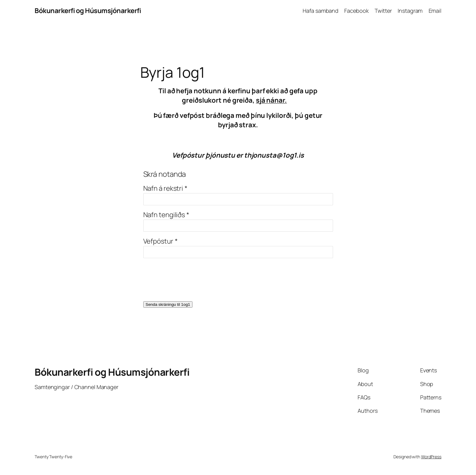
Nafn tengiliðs (164, 215)
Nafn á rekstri (163, 188)
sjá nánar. (271, 100)
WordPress (431, 457)
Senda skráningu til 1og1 (168, 304)
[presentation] (189, 283)
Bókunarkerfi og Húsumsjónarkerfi (88, 11)
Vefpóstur (158, 241)
